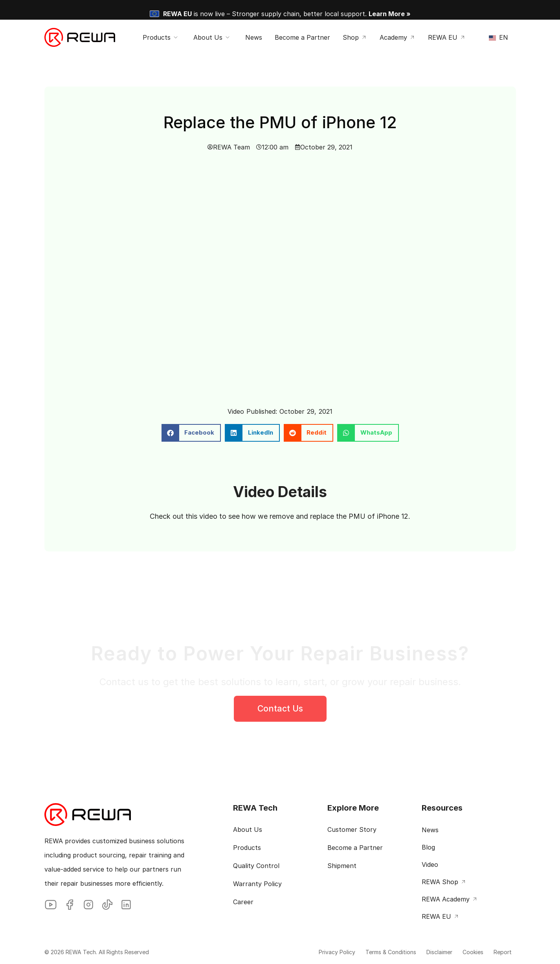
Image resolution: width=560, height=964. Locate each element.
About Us (248, 829)
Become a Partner (355, 848)
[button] (191, 433)
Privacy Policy (311, 952)
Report (499, 952)
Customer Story (352, 829)
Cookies (464, 952)
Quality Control (256, 866)
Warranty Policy (257, 884)
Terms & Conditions (371, 952)
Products (247, 848)
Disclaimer (425, 952)
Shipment (342, 866)
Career (243, 902)
